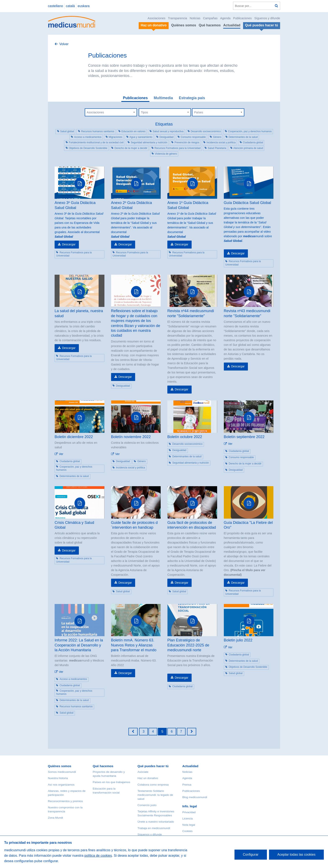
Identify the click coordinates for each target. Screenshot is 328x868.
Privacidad (189, 812)
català (70, 6)
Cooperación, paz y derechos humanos (250, 131)
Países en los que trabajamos (111, 782)
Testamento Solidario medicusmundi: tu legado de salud (155, 795)
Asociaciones (157, 18)
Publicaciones (243, 18)
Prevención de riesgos (187, 142)
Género (217, 137)
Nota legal (189, 825)
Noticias (195, 18)
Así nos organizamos (61, 785)
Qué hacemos (210, 25)
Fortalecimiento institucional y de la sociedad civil (96, 142)
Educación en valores (134, 131)
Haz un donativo (148, 778)
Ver (61, 454)
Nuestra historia (58, 778)
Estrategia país (192, 98)
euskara (84, 6)
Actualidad (232, 25)
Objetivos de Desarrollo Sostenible (88, 148)
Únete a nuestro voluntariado (156, 822)
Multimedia (163, 98)
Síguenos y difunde (267, 18)
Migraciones (116, 137)
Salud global (67, 131)
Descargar (69, 244)
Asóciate (143, 772)
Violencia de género (166, 154)
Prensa (187, 785)
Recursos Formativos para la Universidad (178, 148)
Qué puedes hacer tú (153, 766)
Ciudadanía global (253, 142)
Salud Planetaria (217, 148)
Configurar (251, 855)
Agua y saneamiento (141, 137)
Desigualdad (166, 137)
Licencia (187, 819)
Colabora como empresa (153, 785)
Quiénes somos (184, 25)
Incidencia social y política (221, 142)
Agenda (225, 18)
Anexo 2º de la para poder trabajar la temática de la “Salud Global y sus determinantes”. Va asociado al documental (135, 223)
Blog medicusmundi (195, 797)
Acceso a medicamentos (88, 137)
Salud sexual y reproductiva (168, 131)
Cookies (187, 831)
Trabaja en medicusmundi (154, 828)
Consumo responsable (193, 137)
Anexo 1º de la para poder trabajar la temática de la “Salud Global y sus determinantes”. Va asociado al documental (192, 223)
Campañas (210, 18)
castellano (55, 6)
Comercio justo (147, 805)
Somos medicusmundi (62, 772)
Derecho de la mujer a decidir (131, 148)
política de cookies (98, 856)
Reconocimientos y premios (65, 801)
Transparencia (177, 18)
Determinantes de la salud (243, 137)
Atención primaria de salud (248, 148)
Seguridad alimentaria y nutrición (149, 142)
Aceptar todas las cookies (296, 855)
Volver (64, 44)
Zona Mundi (55, 818)
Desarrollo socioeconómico (206, 131)
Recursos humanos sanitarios (98, 131)
